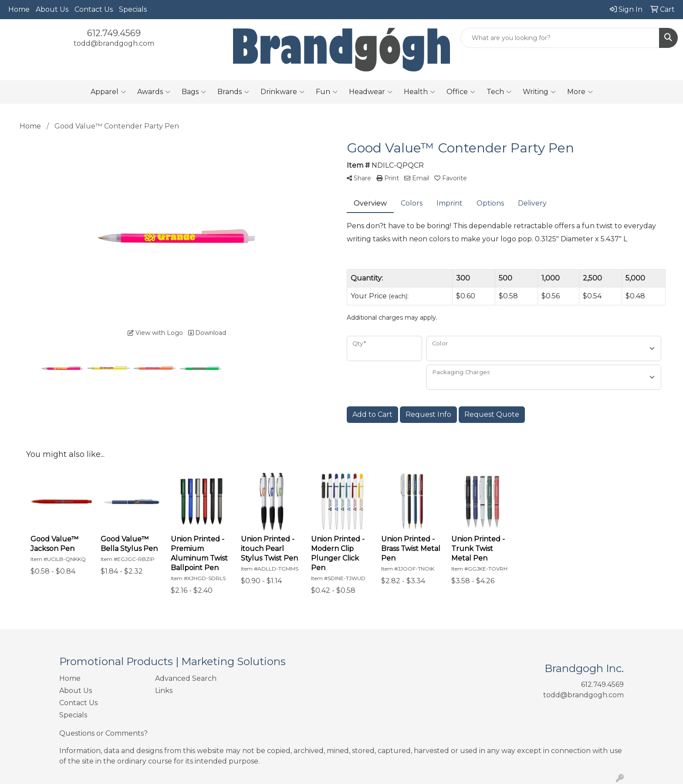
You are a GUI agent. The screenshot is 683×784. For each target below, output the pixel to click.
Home (19, 9)
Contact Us (94, 9)
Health (419, 92)
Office (461, 92)
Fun (327, 92)
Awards (154, 92)
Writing (539, 92)
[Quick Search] (560, 38)
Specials (133, 9)
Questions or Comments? (103, 733)
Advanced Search (186, 678)
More (580, 92)
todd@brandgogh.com (114, 43)
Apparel (108, 92)
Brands (233, 92)
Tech (499, 92)
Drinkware (282, 92)
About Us (52, 9)
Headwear (371, 92)
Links (164, 691)
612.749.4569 (114, 33)
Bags (194, 92)
